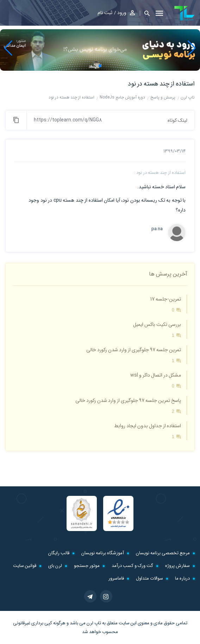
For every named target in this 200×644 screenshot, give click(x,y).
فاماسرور (116, 578)
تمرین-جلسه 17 (166, 299)
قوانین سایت (25, 566)
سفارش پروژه (177, 566)
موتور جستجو (87, 566)
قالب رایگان (59, 553)
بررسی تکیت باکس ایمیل (157, 324)
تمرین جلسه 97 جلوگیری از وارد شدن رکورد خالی (134, 350)
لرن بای (55, 566)
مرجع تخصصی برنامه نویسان (163, 553)
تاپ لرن (94, 623)
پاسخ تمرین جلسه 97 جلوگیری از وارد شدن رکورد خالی (128, 400)
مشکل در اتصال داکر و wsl (156, 375)
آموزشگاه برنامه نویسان (103, 553)
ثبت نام (105, 13)
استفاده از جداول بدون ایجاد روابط (148, 426)
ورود (122, 13)
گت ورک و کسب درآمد (132, 566)
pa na (157, 229)
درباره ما (182, 578)
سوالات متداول (149, 578)
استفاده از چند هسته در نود (161, 84)
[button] (145, 13)
